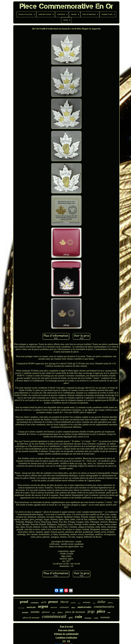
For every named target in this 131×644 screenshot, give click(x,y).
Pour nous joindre (66, 630)
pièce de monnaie (75, 612)
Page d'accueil (66, 627)
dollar (102, 602)
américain (31, 607)
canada (96, 618)
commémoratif (54, 616)
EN (64, 641)
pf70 (71, 618)
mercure (54, 607)
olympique (88, 618)
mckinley (87, 602)
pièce (101, 611)
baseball (73, 603)
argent (43, 606)
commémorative (104, 607)
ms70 (44, 602)
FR (69, 641)
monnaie (105, 617)
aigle (54, 613)
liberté (64, 602)
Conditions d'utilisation (66, 638)
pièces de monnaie (31, 618)
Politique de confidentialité (66, 634)
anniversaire (84, 607)
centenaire (64, 607)
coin (78, 617)
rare (109, 613)
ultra (73, 607)
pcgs (91, 611)
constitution (35, 603)
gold (94, 603)
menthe (35, 612)
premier (25, 612)
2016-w (60, 612)
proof (24, 602)
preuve (53, 602)
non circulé (21, 608)
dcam (79, 603)
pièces (110, 603)
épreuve (46, 612)
